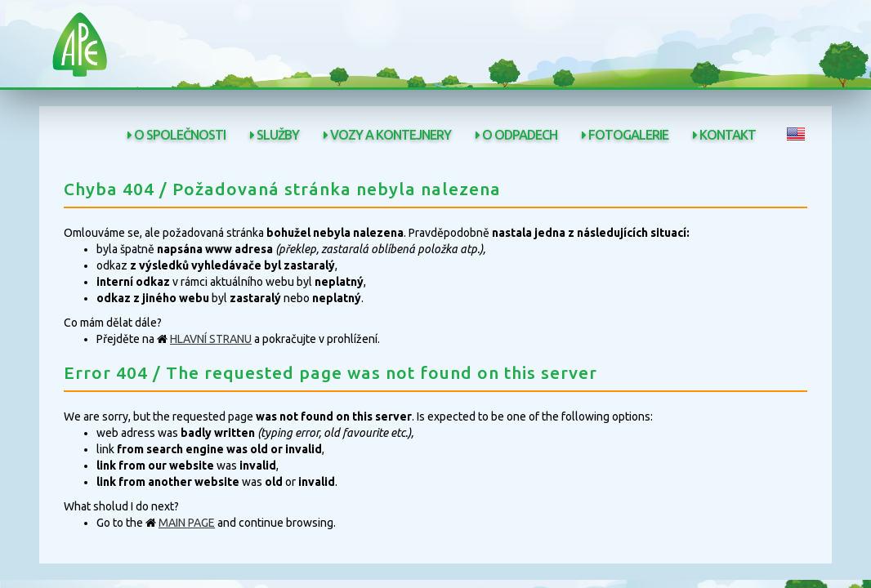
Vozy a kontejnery (387, 135)
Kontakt (724, 135)
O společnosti (176, 135)
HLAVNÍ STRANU (211, 339)
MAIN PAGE (187, 523)
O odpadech (516, 135)
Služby (275, 135)
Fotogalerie (625, 135)
